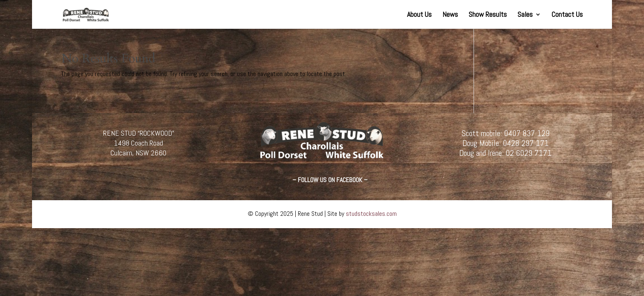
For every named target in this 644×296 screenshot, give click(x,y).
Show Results (488, 15)
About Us (419, 15)
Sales (525, 15)
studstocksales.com (371, 214)
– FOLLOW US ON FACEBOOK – (330, 180)
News (450, 15)
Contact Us (567, 15)
